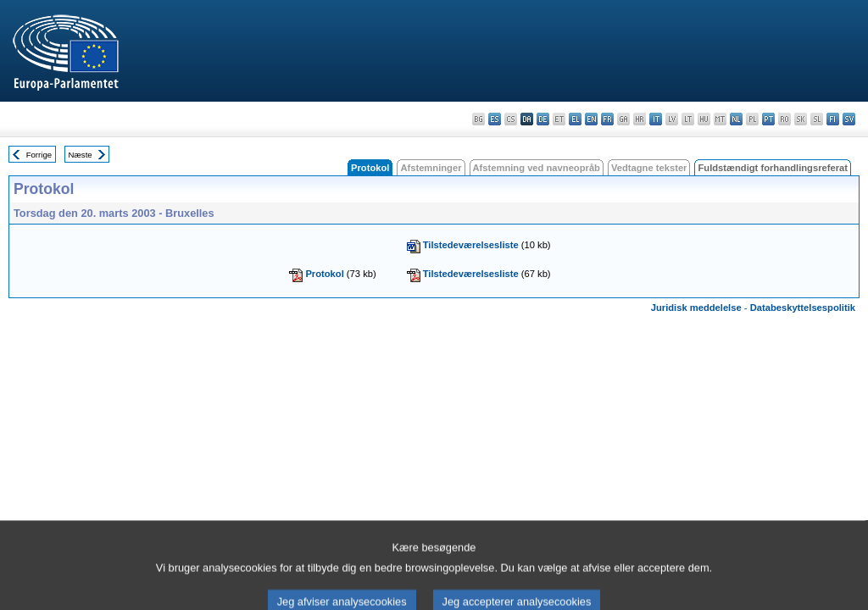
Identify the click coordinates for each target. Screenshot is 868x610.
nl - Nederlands (736, 119)
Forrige (39, 155)
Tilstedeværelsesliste (471, 245)
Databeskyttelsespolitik (803, 308)
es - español (495, 119)
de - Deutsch (543, 119)
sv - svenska (849, 119)
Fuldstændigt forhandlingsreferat (773, 168)
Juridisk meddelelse (696, 308)
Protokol (324, 274)
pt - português (768, 119)
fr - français (607, 119)
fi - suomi (833, 119)
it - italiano (656, 119)
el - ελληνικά (575, 119)
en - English (591, 119)
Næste (80, 155)
